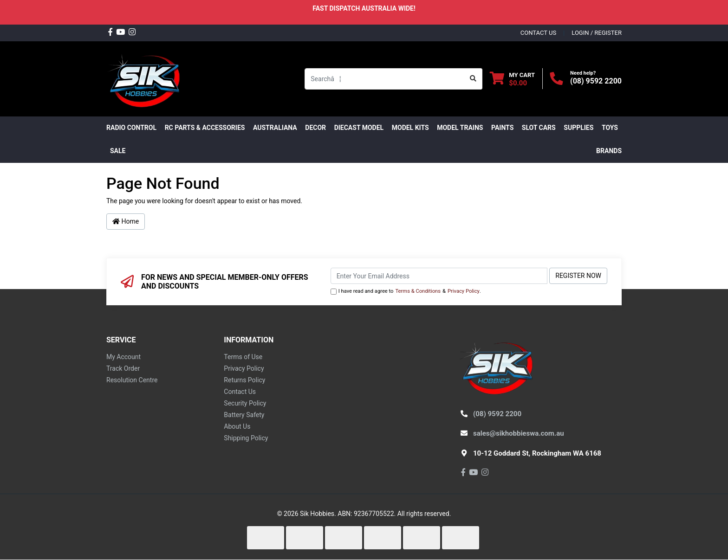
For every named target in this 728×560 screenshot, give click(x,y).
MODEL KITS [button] (410, 128)
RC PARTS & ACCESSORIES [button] (205, 128)
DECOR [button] (315, 128)
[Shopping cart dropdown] (512, 79)
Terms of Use (243, 357)
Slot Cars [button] (539, 128)
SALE (118, 151)
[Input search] (385, 79)
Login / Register (597, 33)
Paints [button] (502, 128)
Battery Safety (244, 415)
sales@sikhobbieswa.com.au (519, 433)
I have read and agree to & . (406, 292)
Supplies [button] (578, 128)
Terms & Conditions (418, 291)
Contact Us (240, 392)
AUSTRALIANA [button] (275, 128)
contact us (538, 33)
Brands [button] (609, 151)
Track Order (123, 368)
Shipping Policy (246, 438)
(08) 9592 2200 (596, 81)
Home (126, 221)
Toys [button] (610, 128)
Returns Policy (244, 380)
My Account (123, 357)
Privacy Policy (464, 291)
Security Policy (245, 403)
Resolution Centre (132, 380)
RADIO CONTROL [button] (131, 128)
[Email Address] (439, 276)
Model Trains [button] (460, 128)
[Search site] (473, 79)
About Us (237, 426)
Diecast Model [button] (359, 128)
